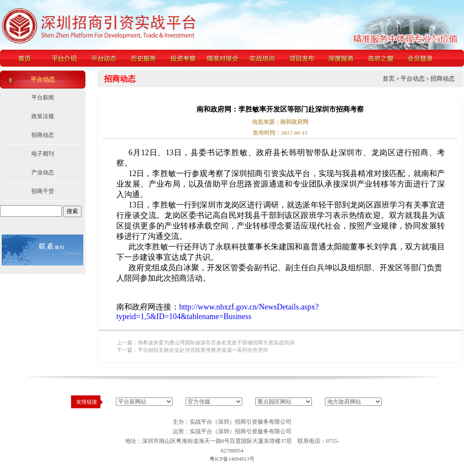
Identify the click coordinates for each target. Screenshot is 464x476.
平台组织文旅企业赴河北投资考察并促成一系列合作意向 (203, 350)
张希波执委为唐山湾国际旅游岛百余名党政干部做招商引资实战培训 (216, 343)
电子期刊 (43, 154)
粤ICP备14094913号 (232, 459)
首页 (389, 79)
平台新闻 (43, 97)
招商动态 (43, 135)
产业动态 (43, 172)
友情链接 (87, 402)
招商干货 (43, 191)
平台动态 (413, 79)
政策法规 (43, 116)
